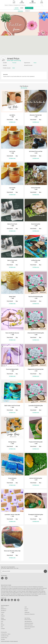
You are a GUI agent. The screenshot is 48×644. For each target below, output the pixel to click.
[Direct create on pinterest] (9, 600)
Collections (3, 620)
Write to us (6, 579)
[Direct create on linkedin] (12, 600)
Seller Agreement (28, 621)
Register (3, 616)
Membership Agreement (30, 626)
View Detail (10, 120)
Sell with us (4, 611)
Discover (22, 2)
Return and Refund (29, 625)
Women (3, 625)
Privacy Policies (28, 620)
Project (26, 611)
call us (2, 579)
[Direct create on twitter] (6, 600)
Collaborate (33, 2)
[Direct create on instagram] (15, 600)
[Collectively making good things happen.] (7, 2)
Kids (2, 626)
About (2, 607)
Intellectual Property (29, 623)
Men (2, 623)
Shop (14, 2)
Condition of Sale (5, 635)
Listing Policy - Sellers (6, 633)
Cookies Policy (4, 637)
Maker (16, 8)
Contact (3, 613)
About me (5, 74)
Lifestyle (3, 628)
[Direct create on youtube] (19, 600)
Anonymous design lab (30, 614)
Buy (17, 120)
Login (42, 2)
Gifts (2, 621)
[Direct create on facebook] (2, 600)
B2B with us (4, 609)
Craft (26, 607)
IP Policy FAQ (4, 632)
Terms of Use (27, 628)
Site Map (3, 638)
